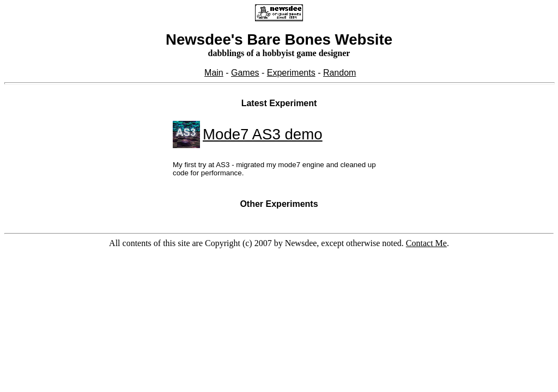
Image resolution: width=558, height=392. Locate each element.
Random (339, 73)
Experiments (291, 73)
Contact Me (426, 243)
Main (214, 73)
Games (245, 73)
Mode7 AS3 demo (263, 134)
